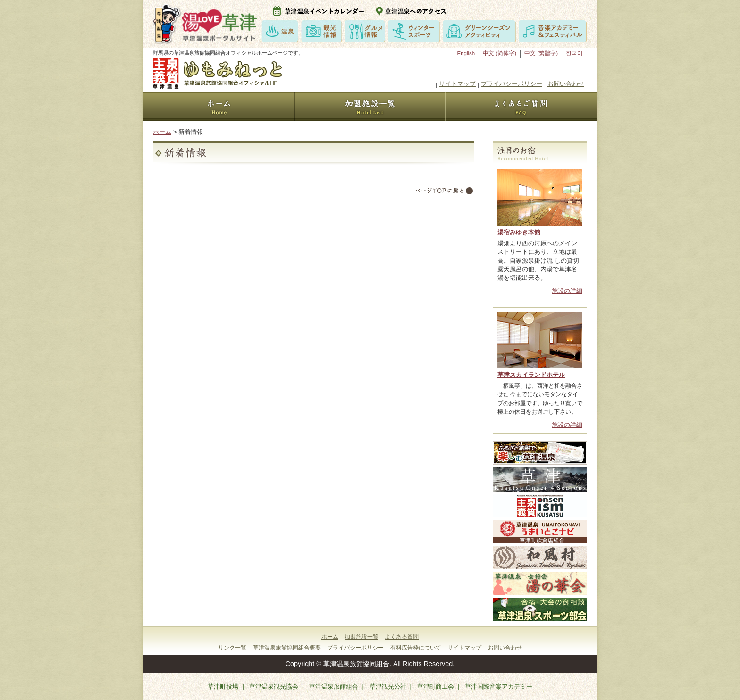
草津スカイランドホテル (531, 375)
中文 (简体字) (500, 53)
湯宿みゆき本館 (519, 232)
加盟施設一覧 (370, 107)
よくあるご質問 (521, 107)
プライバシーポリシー (512, 84)
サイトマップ (457, 84)
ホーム (162, 132)
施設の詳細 (567, 291)
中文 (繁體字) (541, 53)
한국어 (574, 53)
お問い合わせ (566, 84)
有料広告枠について (416, 648)
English (466, 53)
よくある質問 (402, 637)
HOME (219, 107)
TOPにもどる (444, 191)
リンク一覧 (232, 648)
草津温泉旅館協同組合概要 (287, 648)
